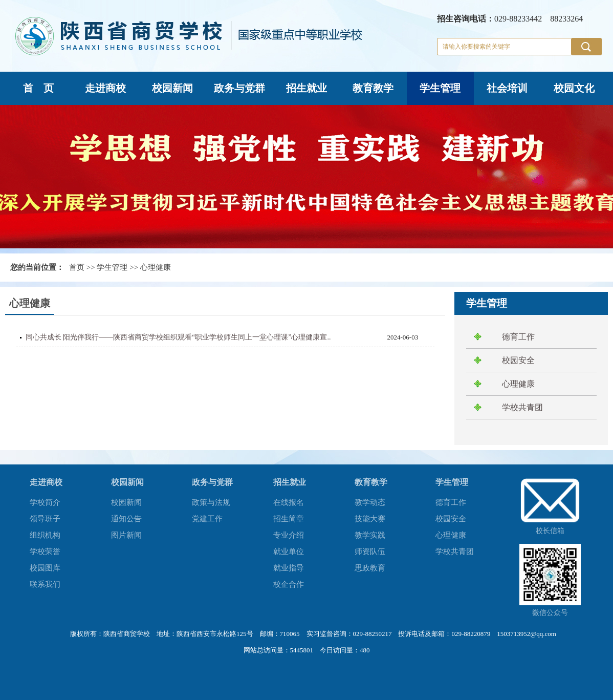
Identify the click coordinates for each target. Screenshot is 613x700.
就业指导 (289, 568)
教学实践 (370, 535)
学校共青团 (522, 407)
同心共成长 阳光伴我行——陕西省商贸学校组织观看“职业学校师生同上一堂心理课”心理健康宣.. (178, 337)
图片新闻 (126, 535)
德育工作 (518, 337)
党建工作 (207, 519)
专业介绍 (289, 535)
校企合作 (289, 584)
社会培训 (507, 88)
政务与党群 (239, 88)
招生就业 (306, 88)
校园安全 (518, 360)
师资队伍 (370, 551)
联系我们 (45, 584)
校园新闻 (172, 88)
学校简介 (45, 502)
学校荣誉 (45, 551)
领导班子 (45, 519)
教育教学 (373, 88)
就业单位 (289, 551)
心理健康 (156, 267)
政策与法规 (211, 502)
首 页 (38, 88)
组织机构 (45, 535)
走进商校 (105, 88)
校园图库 (45, 568)
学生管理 (440, 88)
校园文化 (574, 88)
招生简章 (289, 519)
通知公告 (126, 519)
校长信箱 (550, 531)
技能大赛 (370, 519)
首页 (77, 267)
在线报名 (289, 502)
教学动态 (370, 502)
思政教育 (370, 568)
